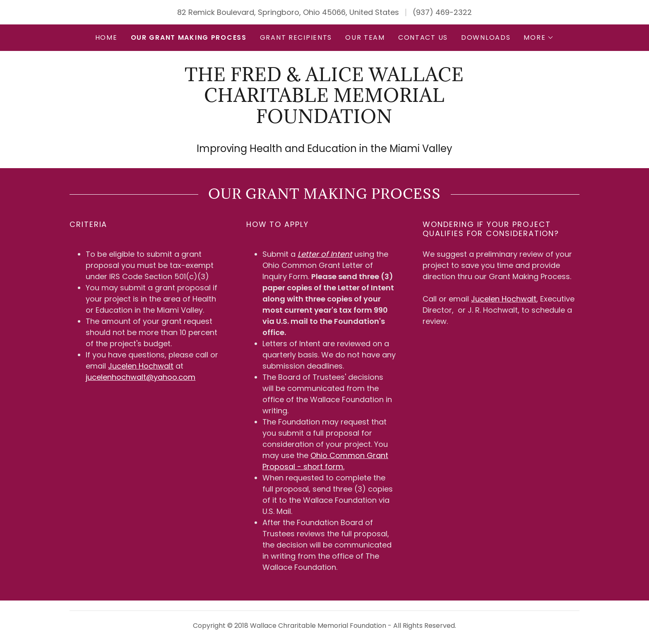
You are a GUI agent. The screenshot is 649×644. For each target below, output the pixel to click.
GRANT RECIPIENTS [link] (296, 37)
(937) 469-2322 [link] (442, 12)
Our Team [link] (365, 37)
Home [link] (106, 37)
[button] (539, 38)
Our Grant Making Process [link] (189, 37)
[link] (324, 120)
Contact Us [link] (423, 37)
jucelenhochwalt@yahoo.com (141, 377)
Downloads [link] (486, 37)
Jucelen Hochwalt (141, 366)
